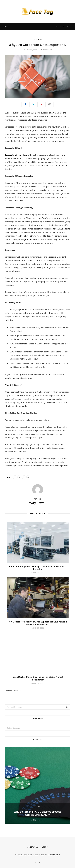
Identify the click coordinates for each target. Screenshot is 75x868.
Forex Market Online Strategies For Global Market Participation (37, 678)
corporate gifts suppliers (26, 239)
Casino (38, 807)
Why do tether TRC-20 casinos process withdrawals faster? (38, 813)
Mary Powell (37, 503)
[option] (37, 785)
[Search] (68, 26)
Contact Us (33, 847)
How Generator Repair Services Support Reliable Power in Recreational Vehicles (38, 623)
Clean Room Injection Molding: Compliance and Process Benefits (37, 568)
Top (37, 862)
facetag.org (54, 855)
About (45, 847)
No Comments (46, 50)
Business (38, 39)
